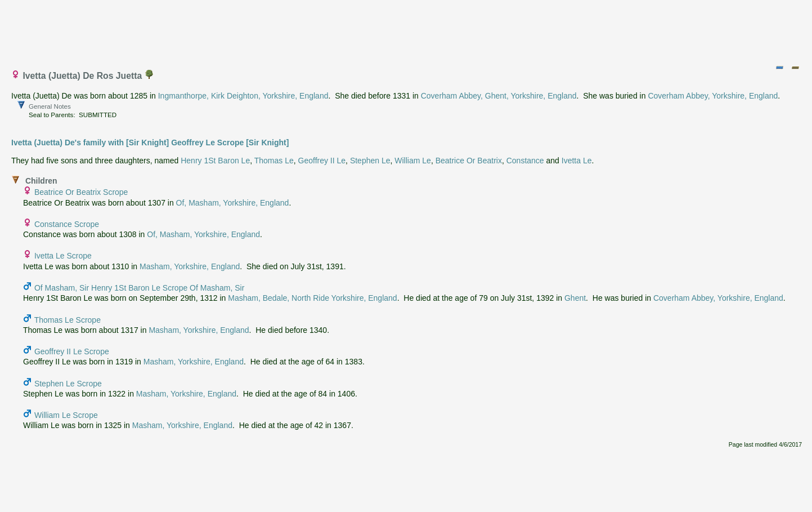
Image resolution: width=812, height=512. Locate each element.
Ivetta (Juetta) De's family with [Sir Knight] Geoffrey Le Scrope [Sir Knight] (150, 143)
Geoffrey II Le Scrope (72, 351)
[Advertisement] (407, 30)
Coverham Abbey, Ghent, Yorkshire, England (499, 96)
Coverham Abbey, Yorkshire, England (713, 96)
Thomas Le (274, 161)
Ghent (575, 298)
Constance (525, 161)
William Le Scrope (66, 415)
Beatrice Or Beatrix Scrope (81, 192)
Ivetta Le (577, 161)
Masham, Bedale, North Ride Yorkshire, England (312, 298)
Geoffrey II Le (322, 161)
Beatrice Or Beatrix (469, 161)
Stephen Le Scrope (68, 384)
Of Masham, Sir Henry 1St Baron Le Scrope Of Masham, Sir (139, 288)
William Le (413, 161)
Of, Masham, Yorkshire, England (233, 203)
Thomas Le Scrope (68, 320)
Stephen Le (370, 161)
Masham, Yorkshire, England (190, 266)
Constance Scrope (67, 224)
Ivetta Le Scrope (63, 256)
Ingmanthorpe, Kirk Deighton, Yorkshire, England (243, 96)
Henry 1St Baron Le (215, 161)
